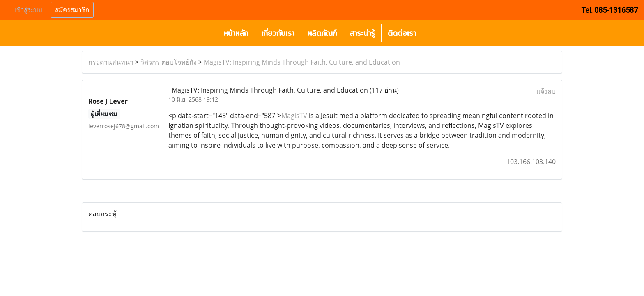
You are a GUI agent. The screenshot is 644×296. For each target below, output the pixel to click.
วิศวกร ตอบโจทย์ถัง (169, 62)
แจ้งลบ (546, 91)
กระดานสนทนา (111, 62)
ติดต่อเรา (402, 33)
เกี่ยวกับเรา (278, 33)
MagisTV (294, 116)
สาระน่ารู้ (362, 33)
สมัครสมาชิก (72, 10)
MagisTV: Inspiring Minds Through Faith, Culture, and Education (302, 62)
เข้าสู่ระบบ (28, 10)
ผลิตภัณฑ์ (322, 33)
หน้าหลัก (236, 33)
